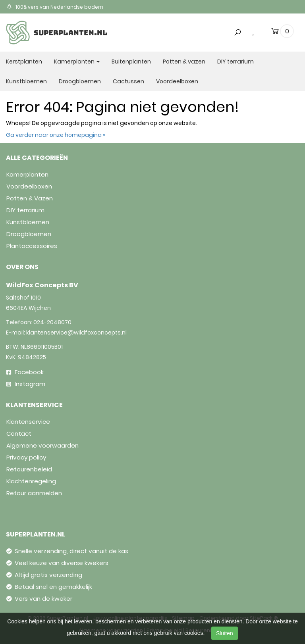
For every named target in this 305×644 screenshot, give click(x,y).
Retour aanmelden (34, 493)
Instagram (26, 384)
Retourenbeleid (29, 469)
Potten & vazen (184, 62)
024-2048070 (52, 322)
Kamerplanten (27, 174)
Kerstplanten (24, 62)
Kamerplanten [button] (77, 62)
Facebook (25, 372)
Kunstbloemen (26, 81)
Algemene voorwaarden (42, 445)
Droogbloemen (80, 81)
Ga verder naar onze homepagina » (56, 135)
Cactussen (128, 81)
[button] (235, 17)
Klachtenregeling (31, 481)
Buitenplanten (131, 62)
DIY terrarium (236, 62)
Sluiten (225, 633)
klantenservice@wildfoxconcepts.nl (76, 333)
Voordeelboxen (177, 81)
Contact (19, 433)
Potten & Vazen (30, 198)
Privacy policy (26, 457)
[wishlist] (254, 31)
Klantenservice (28, 422)
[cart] (275, 33)
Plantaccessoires (32, 246)
